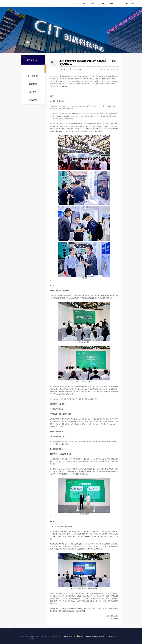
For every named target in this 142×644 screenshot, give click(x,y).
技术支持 (32, 638)
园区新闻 (33, 84)
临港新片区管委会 (112, 636)
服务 (111, 3)
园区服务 (33, 92)
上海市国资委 (102, 636)
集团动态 (33, 68)
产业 (102, 3)
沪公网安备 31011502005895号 (87, 636)
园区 (93, 3)
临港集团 (16, 4)
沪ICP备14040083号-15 (69, 636)
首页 (75, 3)
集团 (84, 3)
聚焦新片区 (33, 76)
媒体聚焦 (33, 100)
